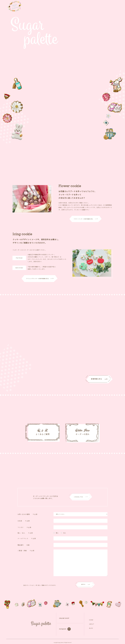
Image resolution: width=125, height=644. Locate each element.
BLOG (91, 626)
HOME (91, 618)
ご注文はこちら (113, 64)
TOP (81, 5)
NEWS (95, 5)
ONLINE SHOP (110, 5)
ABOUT (87, 5)
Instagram (63, 627)
